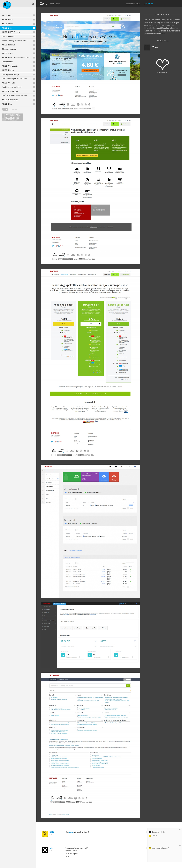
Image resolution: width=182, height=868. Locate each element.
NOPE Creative (11, 32)
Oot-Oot (8, 83)
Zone (7, 28)
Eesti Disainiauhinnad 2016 (16, 58)
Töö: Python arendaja (11, 74)
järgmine (7, 109)
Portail (8, 20)
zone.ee (149, 3)
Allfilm (7, 24)
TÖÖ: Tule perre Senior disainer (15, 96)
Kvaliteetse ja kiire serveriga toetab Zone (12, 117)
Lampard (9, 45)
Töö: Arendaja (8, 62)
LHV (7, 15)
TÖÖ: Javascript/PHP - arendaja (15, 79)
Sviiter (8, 53)
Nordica (8, 70)
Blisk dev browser (9, 49)
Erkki (52, 832)
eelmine (4, 109)
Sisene (33, 4)
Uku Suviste (10, 66)
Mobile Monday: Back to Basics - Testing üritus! (19, 41)
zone (58, 4)
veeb (52, 4)
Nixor (7, 104)
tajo (51, 848)
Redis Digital (10, 91)
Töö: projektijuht (8, 36)
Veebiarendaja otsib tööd (12, 87)
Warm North (10, 100)
